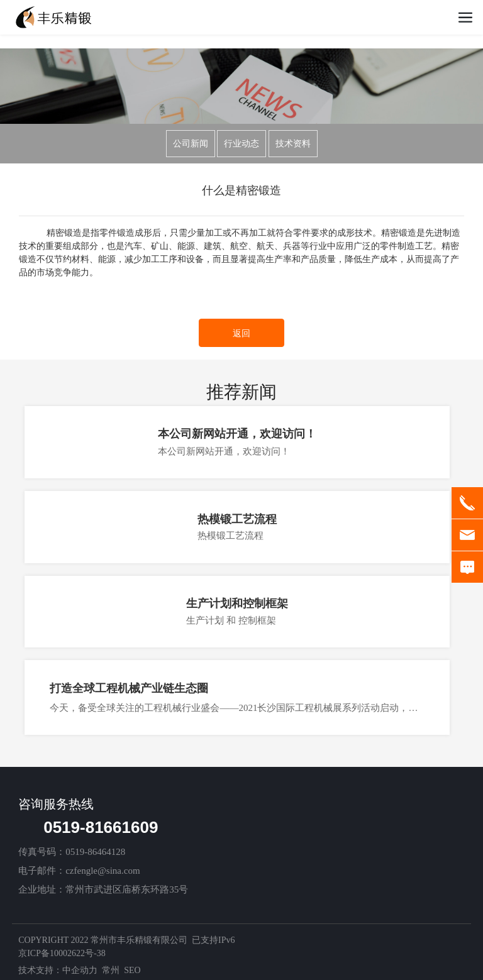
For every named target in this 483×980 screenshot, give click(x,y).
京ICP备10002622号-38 (62, 953)
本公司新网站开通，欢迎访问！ (237, 434)
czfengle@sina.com (103, 871)
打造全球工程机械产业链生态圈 (129, 688)
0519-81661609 (101, 827)
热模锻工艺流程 (237, 519)
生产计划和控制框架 (237, 603)
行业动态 (241, 144)
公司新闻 (191, 144)
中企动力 (80, 970)
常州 (111, 970)
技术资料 (293, 144)
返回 (241, 333)
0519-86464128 (95, 852)
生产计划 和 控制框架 (231, 620)
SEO (132, 970)
